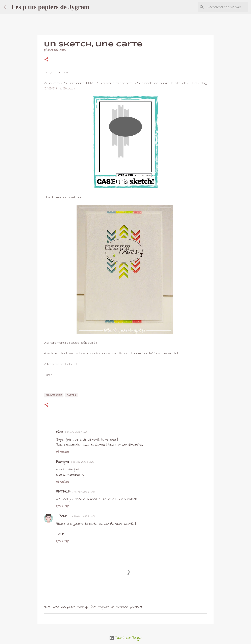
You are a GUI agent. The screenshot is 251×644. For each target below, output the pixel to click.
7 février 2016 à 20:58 (83, 516)
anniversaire (54, 395)
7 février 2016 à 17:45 (83, 492)
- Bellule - (63, 516)
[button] (46, 60)
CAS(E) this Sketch (59, 88)
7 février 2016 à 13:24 (82, 462)
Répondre (62, 452)
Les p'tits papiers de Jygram (50, 7)
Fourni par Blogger (126, 638)
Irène (60, 432)
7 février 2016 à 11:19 (76, 432)
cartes (71, 395)
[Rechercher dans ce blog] (227, 7)
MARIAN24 (63, 492)
